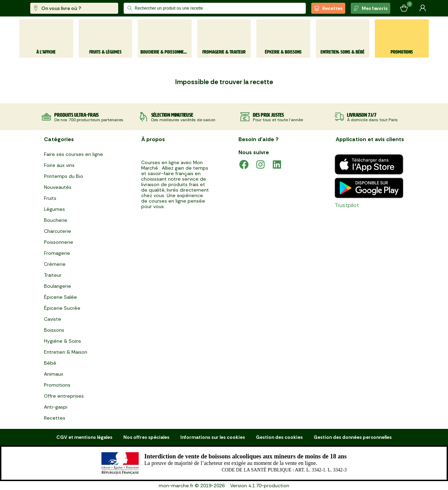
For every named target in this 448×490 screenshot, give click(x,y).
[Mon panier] (404, 8)
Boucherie (56, 220)
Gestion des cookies (279, 437)
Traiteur (53, 275)
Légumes (54, 209)
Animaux (54, 374)
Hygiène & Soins (63, 341)
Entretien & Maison (66, 352)
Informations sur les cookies (213, 437)
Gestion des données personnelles (353, 437)
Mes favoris (371, 8)
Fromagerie (57, 253)
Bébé (50, 363)
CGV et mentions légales (84, 437)
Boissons (54, 330)
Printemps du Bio (64, 176)
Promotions (57, 385)
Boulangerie (58, 286)
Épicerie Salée (60, 297)
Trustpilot (347, 205)
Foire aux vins (59, 165)
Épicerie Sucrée (62, 308)
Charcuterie (58, 231)
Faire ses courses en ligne (74, 154)
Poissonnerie (59, 242)
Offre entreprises (64, 396)
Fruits (50, 198)
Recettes (328, 8)
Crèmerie (55, 264)
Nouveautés (58, 187)
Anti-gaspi (56, 407)
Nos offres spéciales (146, 437)
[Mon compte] (423, 8)
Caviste (53, 319)
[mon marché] (42, 8)
